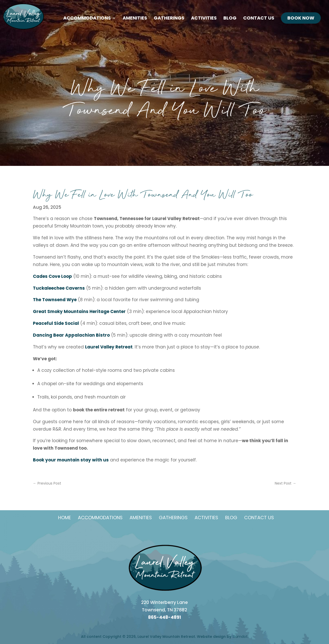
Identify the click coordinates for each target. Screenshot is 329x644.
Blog (230, 19)
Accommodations (87, 19)
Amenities (135, 19)
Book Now (301, 18)
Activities (204, 19)
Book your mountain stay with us (71, 460)
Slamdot (240, 637)
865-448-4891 (164, 617)
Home (65, 518)
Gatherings (169, 19)
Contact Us (259, 19)
